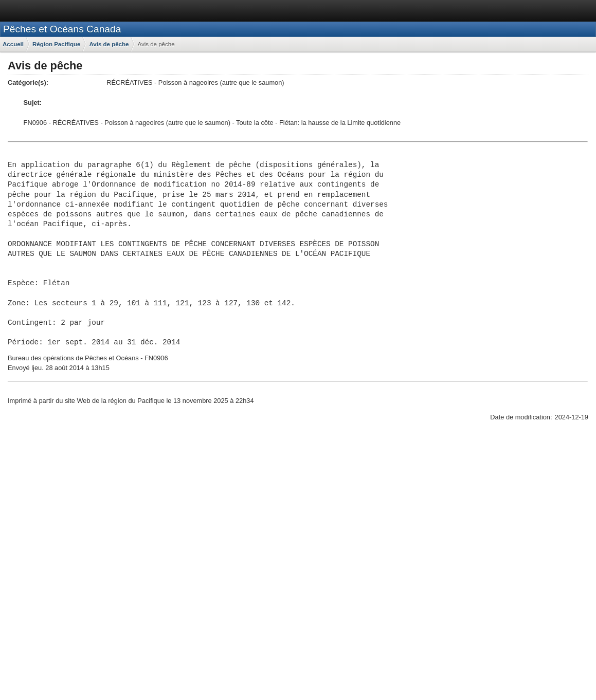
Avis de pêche (109, 44)
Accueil (13, 44)
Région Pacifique (56, 44)
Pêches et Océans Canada (62, 29)
